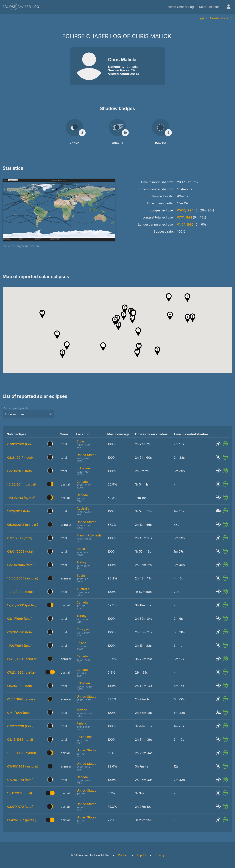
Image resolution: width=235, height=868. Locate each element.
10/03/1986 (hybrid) (22, 753)
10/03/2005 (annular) (23, 578)
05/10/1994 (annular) (22, 659)
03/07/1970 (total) (20, 807)
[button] (137, 353)
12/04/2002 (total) (21, 592)
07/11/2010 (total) (20, 538)
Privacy (160, 855)
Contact (123, 855)
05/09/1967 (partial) (22, 820)
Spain (81, 576)
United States (86, 455)
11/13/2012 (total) (19, 511)
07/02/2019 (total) (20, 444)
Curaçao (83, 629)
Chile (80, 441)
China (81, 549)
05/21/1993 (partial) (21, 672)
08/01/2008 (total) (21, 552)
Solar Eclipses (209, 7)
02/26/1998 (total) (20, 632)
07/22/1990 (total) (20, 726)
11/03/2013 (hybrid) (21, 498)
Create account (221, 18)
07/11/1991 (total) (19, 713)
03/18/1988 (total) (20, 740)
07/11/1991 (185, 217)
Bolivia (81, 643)
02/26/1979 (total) (20, 780)
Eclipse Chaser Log (180, 7)
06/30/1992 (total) (21, 686)
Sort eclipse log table (16, 408)
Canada (82, 482)
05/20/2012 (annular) (23, 525)
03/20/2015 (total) (20, 471)
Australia (83, 508)
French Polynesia (89, 535)
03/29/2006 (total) (21, 565)
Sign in (202, 18)
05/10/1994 (185, 210)
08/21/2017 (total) (20, 458)
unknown (83, 468)
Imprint (142, 855)
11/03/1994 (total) (20, 646)
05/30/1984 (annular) (23, 766)
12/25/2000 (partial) (22, 605)
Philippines (84, 737)
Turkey (81, 562)
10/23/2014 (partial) (22, 484)
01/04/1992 (185, 224)
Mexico (82, 710)
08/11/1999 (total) (20, 619)
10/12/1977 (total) (20, 793)
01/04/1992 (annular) (22, 699)
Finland (82, 723)
